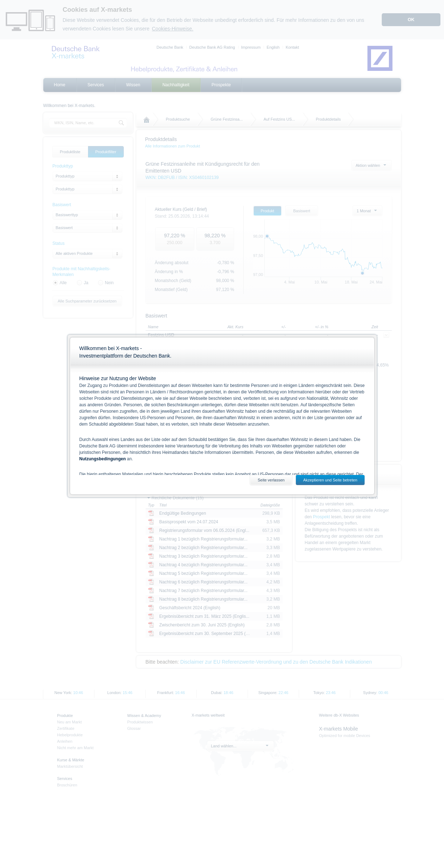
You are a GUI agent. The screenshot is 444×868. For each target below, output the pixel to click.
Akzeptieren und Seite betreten (330, 480)
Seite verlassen (271, 480)
